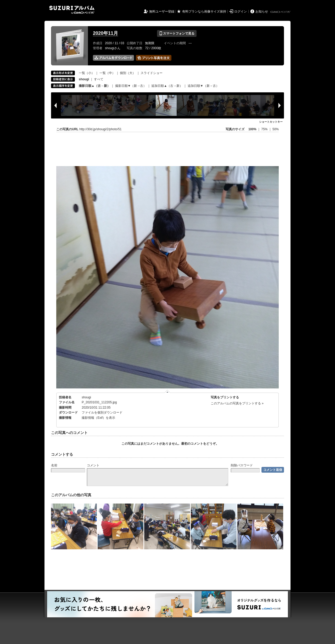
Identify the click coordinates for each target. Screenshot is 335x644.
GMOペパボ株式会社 (281, 12)
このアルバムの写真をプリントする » (237, 403)
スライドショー (152, 73)
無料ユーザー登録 (162, 12)
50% (276, 129)
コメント (93, 465)
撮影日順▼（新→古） (131, 86)
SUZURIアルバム (72, 10)
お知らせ (262, 12)
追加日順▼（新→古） (203, 86)
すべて (99, 79)
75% (265, 129)
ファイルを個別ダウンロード (102, 413)
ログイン (241, 12)
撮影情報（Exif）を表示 (98, 418)
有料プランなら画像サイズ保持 (204, 12)
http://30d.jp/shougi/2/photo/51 (100, 129)
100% (252, 129)
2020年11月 (105, 33)
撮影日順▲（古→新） (94, 86)
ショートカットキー (271, 122)
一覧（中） (107, 73)
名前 (54, 465)
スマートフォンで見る (177, 33)
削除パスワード (242, 465)
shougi (86, 397)
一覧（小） (87, 73)
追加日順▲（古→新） (167, 86)
